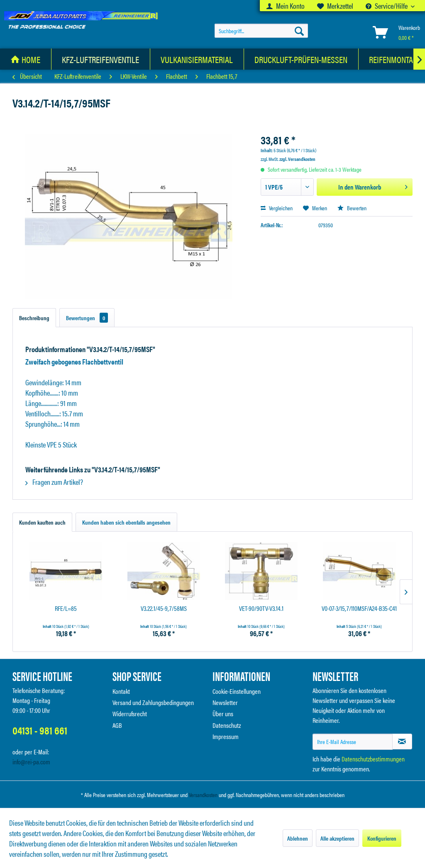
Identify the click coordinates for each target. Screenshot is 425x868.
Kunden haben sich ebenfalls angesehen (126, 522)
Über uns (223, 714)
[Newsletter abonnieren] (402, 742)
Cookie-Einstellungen (237, 691)
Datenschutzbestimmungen (373, 759)
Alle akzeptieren (337, 838)
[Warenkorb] (395, 32)
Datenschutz (227, 725)
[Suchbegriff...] (261, 31)
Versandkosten (203, 795)
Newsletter (225, 702)
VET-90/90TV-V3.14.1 (261, 609)
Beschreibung (34, 318)
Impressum (226, 736)
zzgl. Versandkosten (297, 159)
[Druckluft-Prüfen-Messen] (301, 59)
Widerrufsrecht (130, 714)
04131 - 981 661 (40, 730)
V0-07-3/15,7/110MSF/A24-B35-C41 (359, 609)
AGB (117, 725)
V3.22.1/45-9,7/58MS (164, 609)
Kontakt (121, 691)
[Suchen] (299, 31)
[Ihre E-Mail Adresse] (353, 742)
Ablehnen (298, 838)
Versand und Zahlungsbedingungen (153, 702)
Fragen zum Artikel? (54, 482)
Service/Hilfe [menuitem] (387, 6)
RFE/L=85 (66, 609)
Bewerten (352, 208)
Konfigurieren (382, 838)
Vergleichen (277, 208)
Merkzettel (335, 6)
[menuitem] (286, 6)
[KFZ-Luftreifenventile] (101, 59)
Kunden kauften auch (42, 522)
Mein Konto (286, 6)
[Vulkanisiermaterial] (197, 59)
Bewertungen (87, 318)
